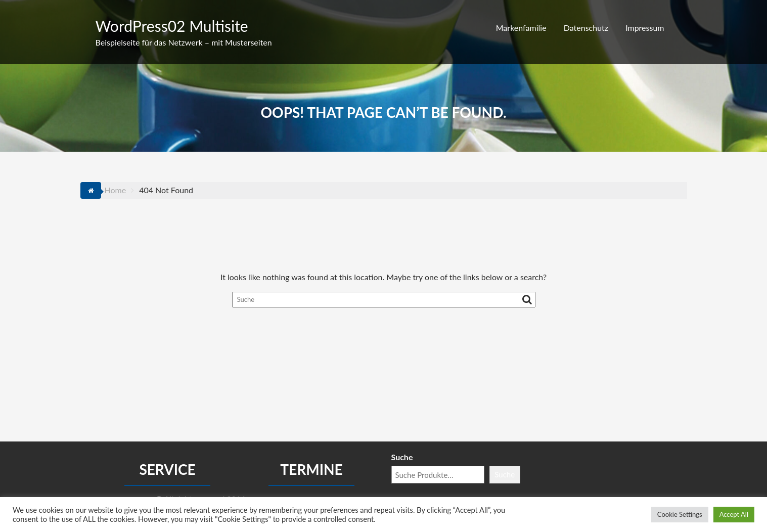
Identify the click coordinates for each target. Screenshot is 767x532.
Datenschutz (586, 28)
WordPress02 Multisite (172, 26)
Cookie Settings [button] (680, 514)
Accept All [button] (734, 514)
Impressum (645, 28)
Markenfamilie (521, 28)
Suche (402, 457)
